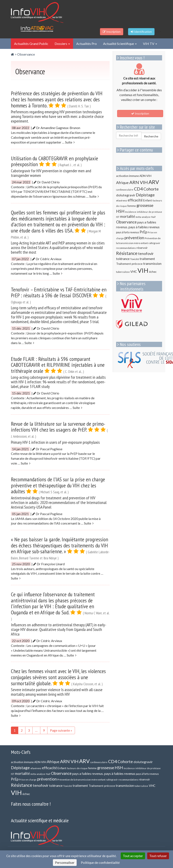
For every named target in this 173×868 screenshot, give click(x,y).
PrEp (143, 232)
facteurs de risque (77, 768)
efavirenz (122, 200)
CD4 (138, 189)
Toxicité (135, 259)
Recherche (151, 136)
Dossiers (62, 44)
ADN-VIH (145, 176)
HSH (120, 211)
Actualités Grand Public (31, 44)
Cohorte (151, 189)
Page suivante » (61, 730)
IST (118, 217)
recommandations (126, 248)
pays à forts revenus (128, 232)
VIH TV (150, 44)
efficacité (135, 200)
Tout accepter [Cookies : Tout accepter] (133, 856)
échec (153, 272)
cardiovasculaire (125, 190)
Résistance (127, 253)
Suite (70, 142)
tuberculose (123, 272)
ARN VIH (139, 182)
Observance (26, 54)
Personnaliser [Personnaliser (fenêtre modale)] (65, 862)
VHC (134, 271)
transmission (152, 263)
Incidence (131, 212)
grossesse (145, 205)
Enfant (148, 200)
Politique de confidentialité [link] (100, 862)
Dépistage (145, 195)
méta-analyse (143, 217)
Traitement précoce (129, 264)
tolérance (123, 259)
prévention (134, 238)
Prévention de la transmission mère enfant (81, 780)
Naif (153, 217)
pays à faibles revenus (144, 227)
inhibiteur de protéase (149, 212)
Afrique (122, 183)
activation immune (127, 176)
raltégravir (154, 243)
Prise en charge (28, 780)
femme (132, 206)
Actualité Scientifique (120, 44)
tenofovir (146, 253)
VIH (143, 270)
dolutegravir (126, 195)
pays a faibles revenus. (88, 774)
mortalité (128, 216)
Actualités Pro (86, 44)
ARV (154, 182)
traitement (147, 259)
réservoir (142, 248)
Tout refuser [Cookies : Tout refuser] (158, 856)
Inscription (140, 113)
